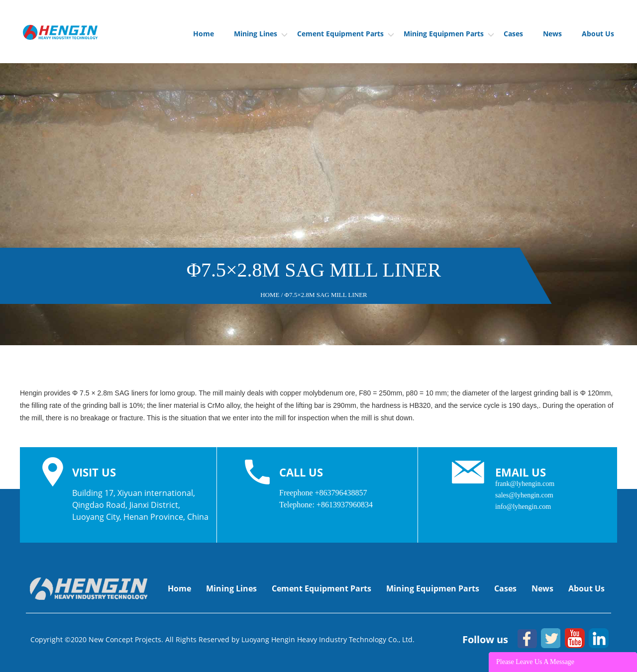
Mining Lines (261, 34)
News (552, 34)
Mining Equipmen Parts (449, 34)
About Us (598, 34)
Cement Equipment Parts (345, 34)
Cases (513, 34)
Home (204, 34)
